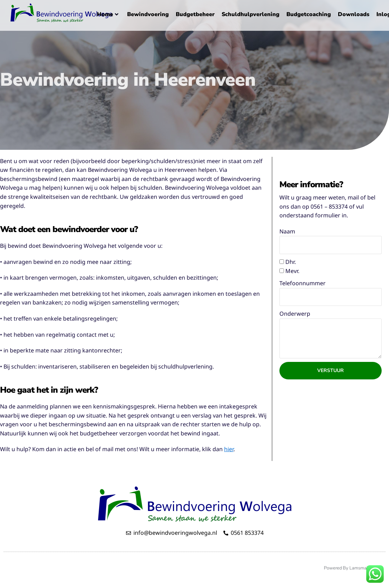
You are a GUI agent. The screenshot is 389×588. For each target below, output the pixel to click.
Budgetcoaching (309, 14)
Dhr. (291, 262)
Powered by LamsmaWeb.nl (353, 568)
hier (229, 449)
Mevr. (292, 271)
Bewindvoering (148, 14)
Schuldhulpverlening (251, 14)
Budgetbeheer (195, 14)
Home (108, 14)
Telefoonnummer (303, 283)
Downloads (354, 14)
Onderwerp (295, 314)
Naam (287, 231)
